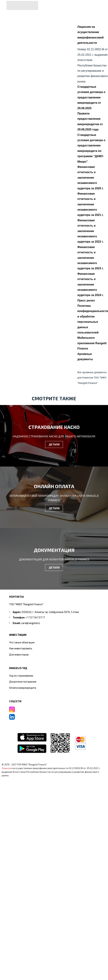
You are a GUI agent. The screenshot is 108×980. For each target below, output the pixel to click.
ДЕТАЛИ (54, 444)
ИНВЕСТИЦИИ (18, 635)
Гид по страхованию (21, 676)
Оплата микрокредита (23, 688)
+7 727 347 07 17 (35, 617)
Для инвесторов (19, 654)
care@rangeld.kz (31, 623)
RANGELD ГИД (18, 668)
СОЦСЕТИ (15, 701)
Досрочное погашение (23, 682)
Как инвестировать (21, 648)
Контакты (16, 597)
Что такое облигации (22, 642)
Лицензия (7, 768)
